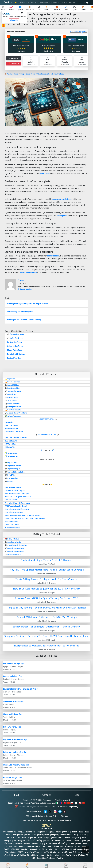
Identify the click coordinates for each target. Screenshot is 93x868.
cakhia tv (34, 855)
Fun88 (6, 849)
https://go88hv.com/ (53, 838)
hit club (73, 849)
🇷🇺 (72, 803)
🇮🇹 (57, 803)
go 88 (71, 846)
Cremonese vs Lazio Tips (13, 701)
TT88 (42, 846)
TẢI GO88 (82, 835)
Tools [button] (63, 2)
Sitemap (64, 816)
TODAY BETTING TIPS (47, 419)
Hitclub (27, 843)
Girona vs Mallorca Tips (13, 714)
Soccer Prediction (32, 803)
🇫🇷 (61, 803)
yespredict (34, 849)
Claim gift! (14, 20)
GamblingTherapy (64, 820)
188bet (66, 832)
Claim (26, 40)
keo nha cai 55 (19, 846)
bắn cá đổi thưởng (35, 840)
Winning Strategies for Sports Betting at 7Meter (27, 304)
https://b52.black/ (35, 838)
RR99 (36, 846)
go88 (84, 840)
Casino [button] (54, 2)
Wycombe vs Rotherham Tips (15, 739)
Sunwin (9, 846)
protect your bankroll (28, 272)
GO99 (79, 843)
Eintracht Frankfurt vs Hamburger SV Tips (20, 689)
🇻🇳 (84, 803)
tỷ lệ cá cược (66, 855)
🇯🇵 (76, 803)
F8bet (7, 852)
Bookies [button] (73, 2)
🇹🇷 (65, 803)
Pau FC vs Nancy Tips (12, 727)
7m (14, 840)
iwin (18, 838)
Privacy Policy (52, 816)
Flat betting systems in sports (20, 312)
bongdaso (41, 832)
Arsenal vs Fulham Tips (13, 676)
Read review (21, 51)
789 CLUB (15, 849)
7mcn (83, 838)
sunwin (59, 832)
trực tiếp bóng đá (81, 855)
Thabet (74, 832)
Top (86, 849)
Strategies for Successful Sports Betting (24, 320)
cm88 (27, 835)
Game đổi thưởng (60, 843)
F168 (34, 835)
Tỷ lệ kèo (47, 843)
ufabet (72, 843)
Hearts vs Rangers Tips (13, 777)
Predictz (60, 858)
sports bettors (53, 256)
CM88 (20, 852)
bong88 (21, 832)
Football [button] (24, 2)
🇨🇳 (69, 803)
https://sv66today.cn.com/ (52, 852)
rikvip (24, 838)
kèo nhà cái (30, 832)
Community (45, 2)
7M (75, 835)
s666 (81, 832)
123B (33, 858)
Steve (21, 280)
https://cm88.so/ (32, 852)
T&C (27, 816)
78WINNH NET (66, 835)
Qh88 (14, 835)
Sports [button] (34, 2)
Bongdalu (21, 840)
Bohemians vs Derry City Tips (15, 752)
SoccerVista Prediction (46, 858)
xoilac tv (43, 855)
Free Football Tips (16, 803)
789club (57, 849)
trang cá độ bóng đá (20, 855)
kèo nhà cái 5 (71, 852)
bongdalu (50, 832)
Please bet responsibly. (69, 807)
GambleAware (49, 820)
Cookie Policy (38, 816)
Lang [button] (86, 2)
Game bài (18, 843)
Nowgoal (8, 840)
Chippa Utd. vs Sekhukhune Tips (16, 765)
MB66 (21, 835)
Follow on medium (25, 289)
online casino (45, 173)
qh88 (8, 835)
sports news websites (61, 199)
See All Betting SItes (79, 32)
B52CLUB (11, 838)
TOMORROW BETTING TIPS (47, 435)
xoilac (50, 855)
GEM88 (67, 838)
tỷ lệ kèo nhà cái (9, 832)
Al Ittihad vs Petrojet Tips (14, 664)
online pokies (62, 216)
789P (85, 843)
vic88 (29, 846)
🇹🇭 (80, 803)
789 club (65, 849)
